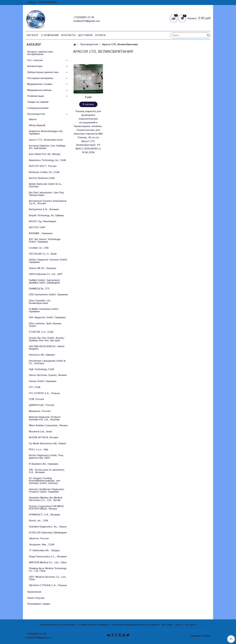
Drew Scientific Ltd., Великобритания (40, 302)
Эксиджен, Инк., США (42, 545)
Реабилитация (36, 96)
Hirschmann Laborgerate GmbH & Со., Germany (47, 362)
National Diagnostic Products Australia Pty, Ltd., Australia (45, 418)
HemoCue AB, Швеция (42, 355)
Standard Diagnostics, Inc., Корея (48, 527)
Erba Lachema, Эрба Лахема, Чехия (45, 325)
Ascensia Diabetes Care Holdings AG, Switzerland (47, 147)
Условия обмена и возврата (93, 625)
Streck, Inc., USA (38, 521)
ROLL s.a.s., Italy (39, 449)
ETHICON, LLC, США (41, 332)
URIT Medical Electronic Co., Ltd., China (48, 578)
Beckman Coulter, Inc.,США (44, 172)
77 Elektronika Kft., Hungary (44, 551)
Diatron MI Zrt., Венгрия (42, 268)
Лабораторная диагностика (43, 72)
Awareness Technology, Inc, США (47, 160)
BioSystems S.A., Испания (44, 209)
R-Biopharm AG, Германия (44, 464)
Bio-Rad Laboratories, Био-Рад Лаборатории (46, 194)
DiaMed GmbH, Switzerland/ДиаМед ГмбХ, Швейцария (44, 282)
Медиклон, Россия (40, 411)
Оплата (100, 35)
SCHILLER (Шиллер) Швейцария (48, 533)
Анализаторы (35, 66)
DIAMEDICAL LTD (39, 289)
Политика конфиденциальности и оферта (136, 625)
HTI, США (35, 387)
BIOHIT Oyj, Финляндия (42, 221)
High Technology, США (41, 369)
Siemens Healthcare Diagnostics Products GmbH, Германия (47, 491)
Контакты (68, 35)
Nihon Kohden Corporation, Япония (48, 426)
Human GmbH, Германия (43, 381)
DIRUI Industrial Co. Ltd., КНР (46, 274)
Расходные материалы (40, 78)
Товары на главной (38, 102)
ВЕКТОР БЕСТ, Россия (43, 166)
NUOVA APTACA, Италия (43, 438)
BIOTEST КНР (37, 228)
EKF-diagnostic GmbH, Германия (47, 317)
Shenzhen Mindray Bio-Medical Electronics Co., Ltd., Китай (46, 499)
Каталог (33, 35)
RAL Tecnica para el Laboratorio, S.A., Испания (47, 471)
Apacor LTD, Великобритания (46, 140)
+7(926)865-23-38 (84, 17)
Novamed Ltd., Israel (40, 432)
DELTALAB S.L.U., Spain (43, 254)
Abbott (33, 119)
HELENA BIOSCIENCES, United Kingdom (47, 348)
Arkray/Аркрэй (37, 125)
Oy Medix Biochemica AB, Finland (47, 444)
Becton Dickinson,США (42, 178)
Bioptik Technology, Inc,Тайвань (46, 216)
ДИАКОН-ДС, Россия (41, 405)
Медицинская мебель (39, 90)
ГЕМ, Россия (36, 399)
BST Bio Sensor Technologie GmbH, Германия (45, 241)
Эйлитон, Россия (39, 539)
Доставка (85, 35)
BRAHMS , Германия (41, 233)
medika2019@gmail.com (87, 21)
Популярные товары (39, 604)
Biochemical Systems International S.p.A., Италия (48, 202)
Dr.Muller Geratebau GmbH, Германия (44, 310)
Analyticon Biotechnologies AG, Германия (46, 133)
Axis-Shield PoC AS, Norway (45, 154)
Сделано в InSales (200, 636)
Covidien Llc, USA (39, 248)
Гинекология (34, 592)
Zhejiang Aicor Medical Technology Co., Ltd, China (48, 570)
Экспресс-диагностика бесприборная (40, 53)
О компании (50, 35)
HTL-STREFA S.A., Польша (44, 393)
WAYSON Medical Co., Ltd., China (48, 563)
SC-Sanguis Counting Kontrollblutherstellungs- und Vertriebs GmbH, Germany (44, 481)
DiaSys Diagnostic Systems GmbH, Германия (48, 261)
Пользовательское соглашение (58, 625)
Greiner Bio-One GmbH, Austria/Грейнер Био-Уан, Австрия (47, 339)
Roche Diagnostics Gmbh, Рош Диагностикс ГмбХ (46, 457)
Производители (89, 44)
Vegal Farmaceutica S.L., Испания (48, 557)
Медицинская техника (40, 84)
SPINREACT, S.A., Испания (44, 515)
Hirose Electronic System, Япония (48, 375)
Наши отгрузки (36, 598)
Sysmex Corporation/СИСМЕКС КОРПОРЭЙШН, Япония (47, 508)
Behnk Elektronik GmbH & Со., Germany (46, 185)
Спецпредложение (38, 108)
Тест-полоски (35, 60)
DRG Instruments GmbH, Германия (48, 295)
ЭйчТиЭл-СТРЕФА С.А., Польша (48, 585)
